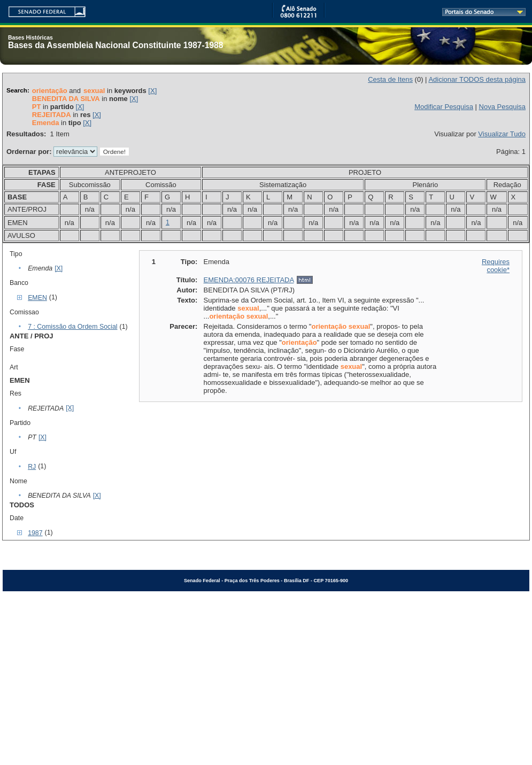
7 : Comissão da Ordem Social (72, 327)
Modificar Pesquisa (444, 107)
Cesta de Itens (390, 79)
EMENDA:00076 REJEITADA (249, 280)
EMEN (37, 298)
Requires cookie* (496, 266)
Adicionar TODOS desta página (477, 79)
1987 (35, 533)
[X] (152, 91)
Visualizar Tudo (502, 134)
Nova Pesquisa (502, 107)
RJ (32, 467)
